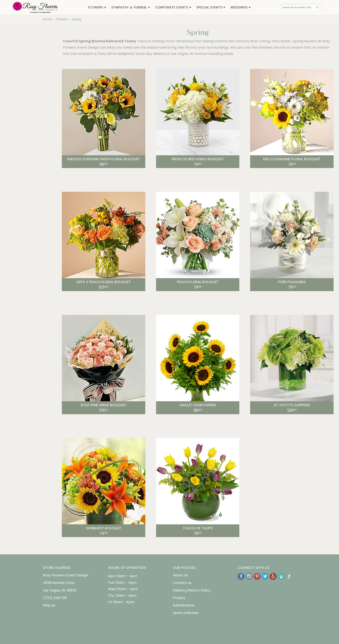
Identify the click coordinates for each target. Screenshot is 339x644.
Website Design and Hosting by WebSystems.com (258, 638)
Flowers (96, 7)
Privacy (179, 598)
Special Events (209, 7)
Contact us (182, 583)
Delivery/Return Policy (192, 590)
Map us (49, 605)
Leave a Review (186, 613)
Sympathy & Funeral (129, 7)
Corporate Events (172, 7)
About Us (180, 575)
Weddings (239, 7)
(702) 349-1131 (55, 598)
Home (48, 19)
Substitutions (184, 605)
